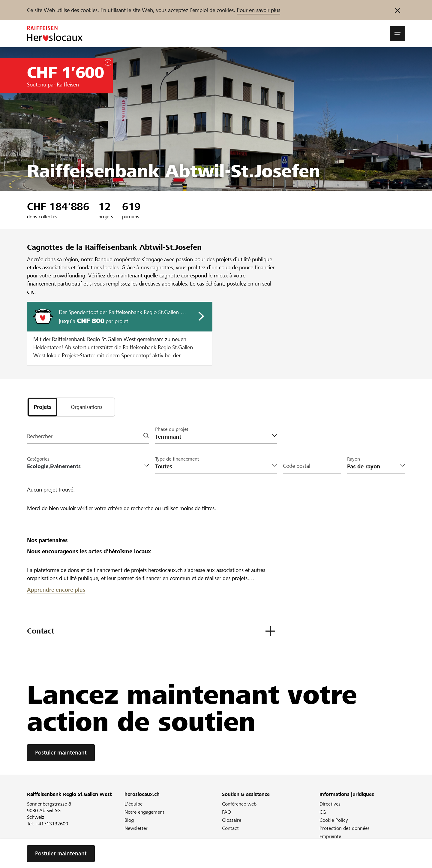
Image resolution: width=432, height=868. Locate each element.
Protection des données (345, 828)
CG (323, 812)
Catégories (38, 459)
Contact (230, 828)
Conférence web (239, 804)
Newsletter (136, 828)
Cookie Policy (334, 820)
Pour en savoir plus (258, 10)
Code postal (297, 466)
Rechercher (40, 437)
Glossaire (232, 820)
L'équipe (133, 804)
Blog (129, 820)
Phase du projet (172, 429)
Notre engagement (144, 812)
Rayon (354, 459)
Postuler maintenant (61, 753)
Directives (330, 804)
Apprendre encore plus (56, 590)
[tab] (42, 407)
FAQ (226, 812)
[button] (397, 34)
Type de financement (177, 459)
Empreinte (330, 836)
